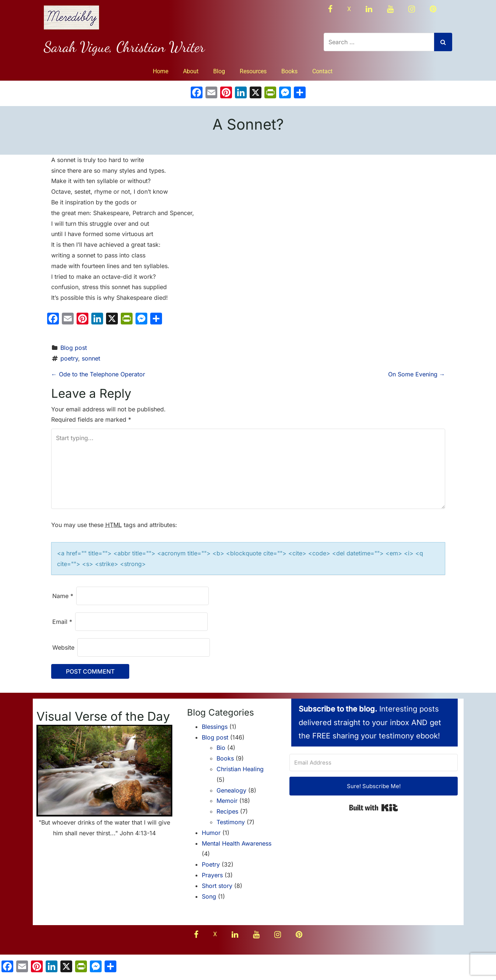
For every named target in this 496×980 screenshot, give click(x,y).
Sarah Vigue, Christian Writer (124, 47)
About (191, 71)
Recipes (227, 811)
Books (289, 71)
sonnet (91, 358)
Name (63, 596)
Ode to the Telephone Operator (98, 374)
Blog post (74, 348)
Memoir (227, 801)
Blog (219, 71)
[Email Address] (374, 763)
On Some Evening (417, 374)
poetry (69, 358)
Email (62, 622)
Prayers (212, 875)
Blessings (215, 727)
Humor (211, 833)
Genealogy (231, 790)
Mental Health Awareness (237, 843)
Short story (217, 886)
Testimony (231, 822)
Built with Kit (374, 808)
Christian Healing (240, 769)
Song (209, 896)
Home (161, 71)
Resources (253, 71)
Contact (322, 71)
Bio (221, 748)
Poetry (211, 864)
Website (63, 647)
